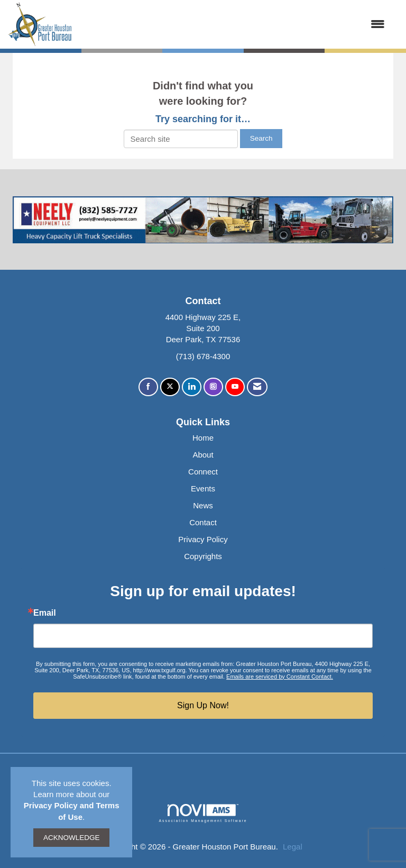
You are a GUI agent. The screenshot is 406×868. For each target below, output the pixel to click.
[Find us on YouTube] (235, 387)
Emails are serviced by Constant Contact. (280, 677)
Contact (203, 522)
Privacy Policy (203, 539)
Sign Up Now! (203, 705)
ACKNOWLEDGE (72, 838)
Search (261, 138)
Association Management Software (203, 814)
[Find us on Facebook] (148, 387)
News (203, 505)
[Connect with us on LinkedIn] (192, 387)
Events (203, 488)
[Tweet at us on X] (170, 387)
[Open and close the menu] (234, 24)
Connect (203, 472)
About (203, 455)
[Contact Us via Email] (257, 387)
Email (45, 613)
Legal (293, 847)
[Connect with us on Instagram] (213, 387)
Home (203, 438)
